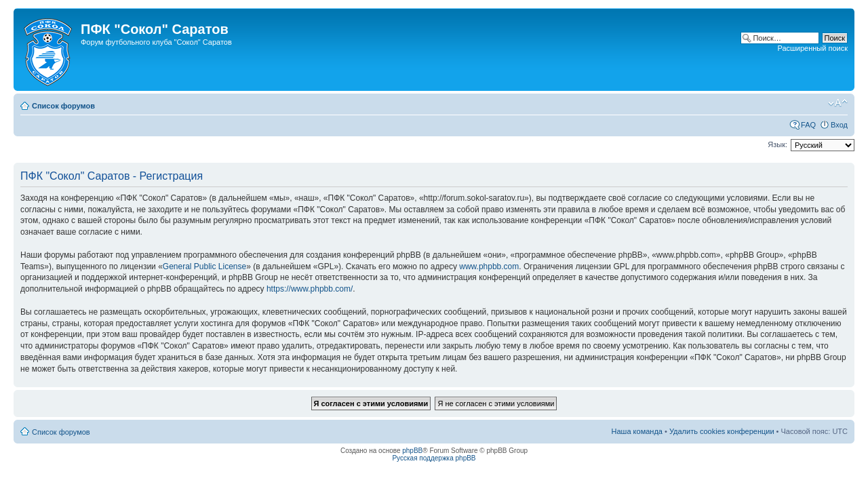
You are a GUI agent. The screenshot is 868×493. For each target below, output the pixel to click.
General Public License (204, 267)
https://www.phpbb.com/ (310, 289)
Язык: (777, 144)
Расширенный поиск (812, 48)
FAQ (808, 125)
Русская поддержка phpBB (434, 458)
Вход (839, 125)
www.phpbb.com (489, 267)
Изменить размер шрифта (838, 103)
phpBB (412, 451)
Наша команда (637, 431)
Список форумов (63, 106)
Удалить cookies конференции (722, 431)
